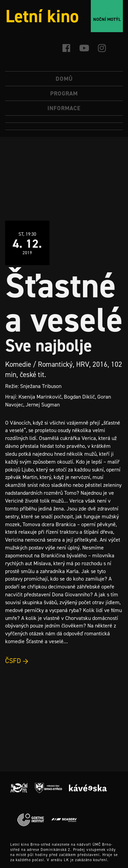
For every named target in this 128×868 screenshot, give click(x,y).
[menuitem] (64, 119)
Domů (64, 79)
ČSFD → (17, 661)
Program (64, 93)
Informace (64, 108)
